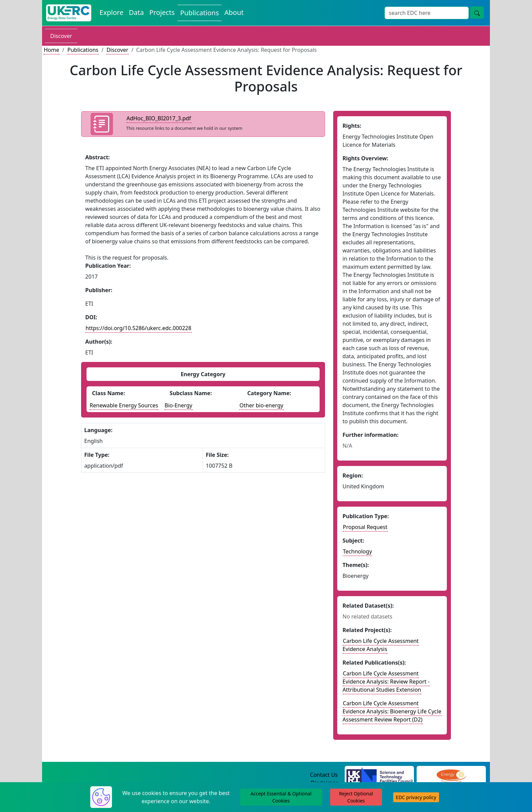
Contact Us (324, 775)
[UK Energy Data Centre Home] (69, 13)
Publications (83, 50)
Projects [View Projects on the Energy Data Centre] (162, 12)
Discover (61, 36)
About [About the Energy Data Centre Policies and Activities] (234, 12)
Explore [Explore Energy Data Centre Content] (111, 12)
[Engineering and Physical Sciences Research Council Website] (451, 775)
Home (52, 50)
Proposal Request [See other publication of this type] (365, 527)
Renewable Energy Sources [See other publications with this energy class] (124, 405)
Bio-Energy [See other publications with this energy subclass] (178, 405)
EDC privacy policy (416, 797)
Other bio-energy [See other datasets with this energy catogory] (261, 405)
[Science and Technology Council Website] (379, 775)
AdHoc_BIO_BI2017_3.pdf (159, 118)
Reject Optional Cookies (356, 797)
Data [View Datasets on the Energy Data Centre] (136, 12)
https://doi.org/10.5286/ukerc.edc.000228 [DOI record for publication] (138, 328)
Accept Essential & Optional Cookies (281, 797)
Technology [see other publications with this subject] (358, 551)
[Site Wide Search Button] (477, 13)
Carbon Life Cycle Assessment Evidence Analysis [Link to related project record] (381, 645)
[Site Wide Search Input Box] (427, 13)
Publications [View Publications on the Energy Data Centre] (199, 13)
